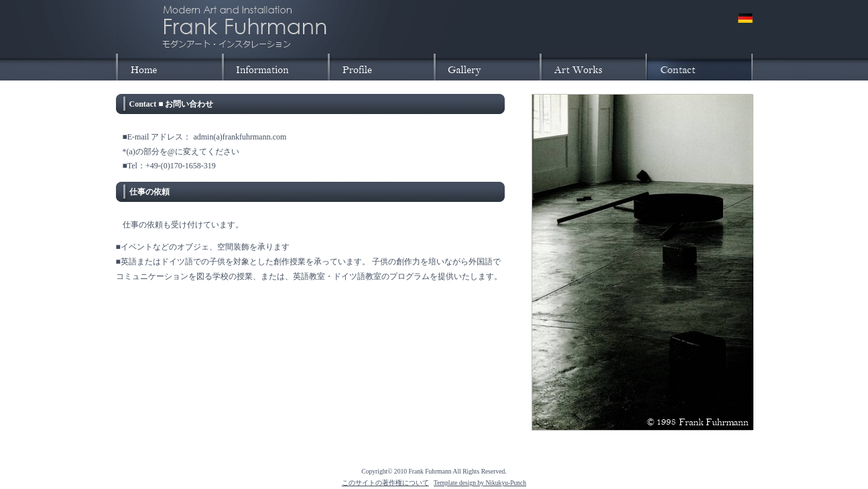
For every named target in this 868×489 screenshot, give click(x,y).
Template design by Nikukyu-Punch (480, 483)
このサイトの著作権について (385, 483)
